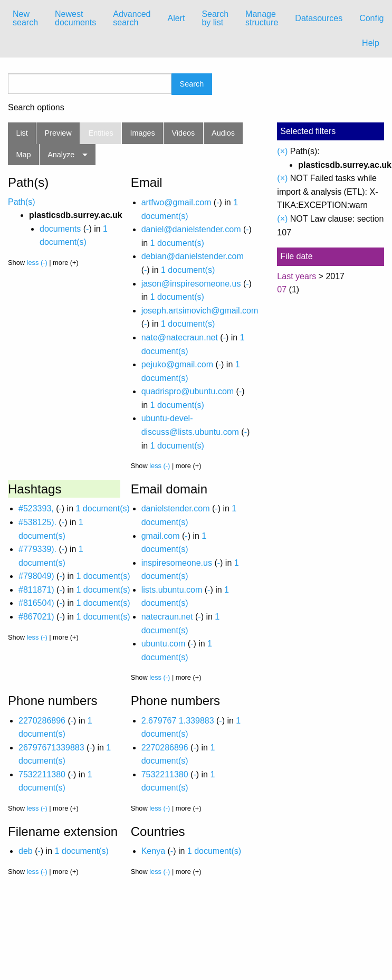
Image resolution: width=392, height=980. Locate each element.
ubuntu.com (164, 644)
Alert (176, 18)
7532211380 (42, 774)
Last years (297, 276)
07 (282, 289)
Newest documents (75, 18)
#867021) (36, 617)
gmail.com (161, 536)
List (22, 133)
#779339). (37, 549)
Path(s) (22, 202)
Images (143, 133)
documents (60, 229)
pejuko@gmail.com (177, 364)
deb (26, 851)
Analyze (61, 155)
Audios (223, 133)
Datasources (319, 18)
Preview (58, 133)
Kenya (153, 851)
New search (25, 18)
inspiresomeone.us (177, 563)
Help (371, 43)
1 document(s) (177, 243)
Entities (101, 133)
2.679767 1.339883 (178, 721)
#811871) (36, 590)
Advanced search (132, 18)
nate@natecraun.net (180, 337)
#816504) (36, 603)
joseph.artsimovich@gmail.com (200, 311)
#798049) (36, 576)
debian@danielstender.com (193, 256)
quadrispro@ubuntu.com (188, 391)
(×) (282, 151)
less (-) (37, 263)
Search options (36, 108)
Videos (184, 133)
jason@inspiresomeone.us (191, 284)
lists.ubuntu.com (172, 590)
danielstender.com (176, 508)
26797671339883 (51, 748)
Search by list (215, 18)
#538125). (37, 522)
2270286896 (42, 721)
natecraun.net (167, 617)
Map (23, 155)
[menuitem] (25, 18)
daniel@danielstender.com (191, 229)
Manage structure (262, 18)
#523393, (36, 508)
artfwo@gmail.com (176, 202)
